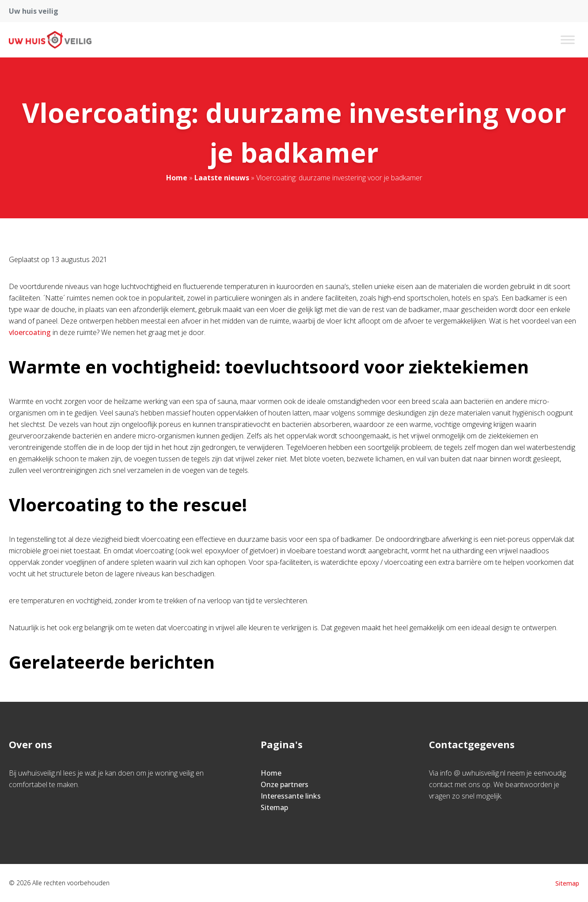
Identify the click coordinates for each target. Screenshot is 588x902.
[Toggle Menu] (568, 40)
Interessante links (291, 796)
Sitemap (274, 807)
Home (177, 178)
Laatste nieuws (222, 178)
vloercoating (31, 332)
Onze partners (285, 784)
